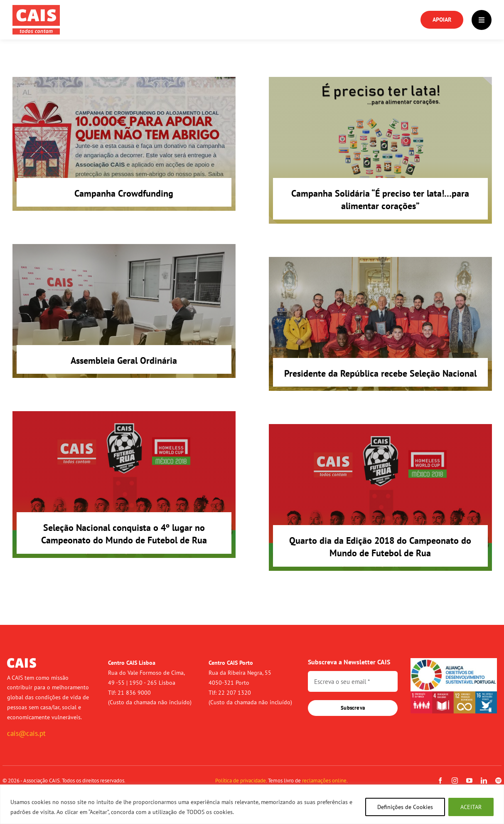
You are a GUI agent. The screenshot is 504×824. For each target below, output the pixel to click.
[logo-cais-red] (36, 8)
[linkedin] (484, 781)
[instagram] (455, 781)
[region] (252, 804)
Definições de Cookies (405, 807)
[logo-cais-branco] (22, 661)
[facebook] (440, 781)
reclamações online (324, 781)
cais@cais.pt (26, 733)
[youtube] (469, 781)
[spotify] (498, 781)
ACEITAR (471, 807)
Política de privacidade (241, 781)
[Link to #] (482, 20)
